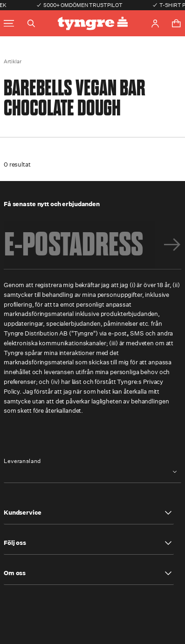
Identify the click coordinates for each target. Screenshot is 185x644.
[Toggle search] (31, 23)
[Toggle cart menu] (176, 23)
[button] (89, 513)
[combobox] (92, 472)
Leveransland (22, 461)
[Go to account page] (155, 23)
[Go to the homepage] (93, 23)
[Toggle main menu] (9, 23)
